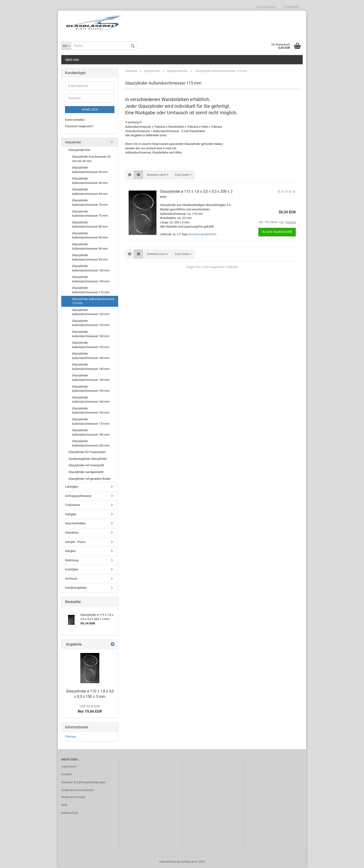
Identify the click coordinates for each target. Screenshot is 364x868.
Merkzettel (291, 7)
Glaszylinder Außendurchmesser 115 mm (93, 301)
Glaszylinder (73, 142)
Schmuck (71, 579)
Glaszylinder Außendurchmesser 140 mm (91, 356)
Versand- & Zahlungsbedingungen (83, 782)
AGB (64, 805)
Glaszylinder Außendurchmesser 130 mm (91, 334)
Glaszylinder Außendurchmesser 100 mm (91, 268)
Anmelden (90, 110)
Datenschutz (70, 813)
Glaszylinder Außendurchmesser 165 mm (91, 411)
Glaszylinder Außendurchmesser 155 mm (91, 389)
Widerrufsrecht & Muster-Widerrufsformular (78, 794)
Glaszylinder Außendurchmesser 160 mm (91, 400)
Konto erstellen (75, 120)
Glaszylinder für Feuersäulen (87, 452)
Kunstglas (72, 569)
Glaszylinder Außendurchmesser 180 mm (91, 433)
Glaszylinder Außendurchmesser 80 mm (90, 225)
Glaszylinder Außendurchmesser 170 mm (91, 422)
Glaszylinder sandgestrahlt (86, 472)
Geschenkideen (75, 524)
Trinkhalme (72, 505)
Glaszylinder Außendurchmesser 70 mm (90, 203)
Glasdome (72, 533)
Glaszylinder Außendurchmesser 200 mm (91, 444)
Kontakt (66, 775)
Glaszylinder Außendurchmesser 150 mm (91, 378)
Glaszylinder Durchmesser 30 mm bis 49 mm (91, 159)
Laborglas (71, 487)
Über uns (72, 60)
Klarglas (70, 551)
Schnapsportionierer (78, 496)
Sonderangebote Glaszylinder (88, 459)
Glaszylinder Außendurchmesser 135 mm (91, 345)
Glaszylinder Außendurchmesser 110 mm (91, 290)
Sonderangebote (76, 588)
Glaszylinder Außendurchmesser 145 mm (91, 367)
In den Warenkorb (277, 232)
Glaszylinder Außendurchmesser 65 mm (90, 192)
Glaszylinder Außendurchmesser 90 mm (90, 247)
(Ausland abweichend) (202, 235)
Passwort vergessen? (79, 126)
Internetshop (168, 862)
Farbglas (71, 514)
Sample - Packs (75, 542)
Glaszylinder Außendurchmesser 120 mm (91, 312)
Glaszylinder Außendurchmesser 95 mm (90, 258)
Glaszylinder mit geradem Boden (90, 479)
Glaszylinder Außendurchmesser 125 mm (91, 323)
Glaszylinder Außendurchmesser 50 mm (90, 170)
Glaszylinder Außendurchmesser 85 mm (90, 236)
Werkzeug (72, 560)
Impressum (69, 767)
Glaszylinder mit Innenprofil (86, 466)
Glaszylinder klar (79, 150)
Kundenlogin (266, 7)
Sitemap (70, 737)
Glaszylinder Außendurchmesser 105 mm (91, 279)
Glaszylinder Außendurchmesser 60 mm (90, 181)
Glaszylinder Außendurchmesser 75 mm (90, 214)
